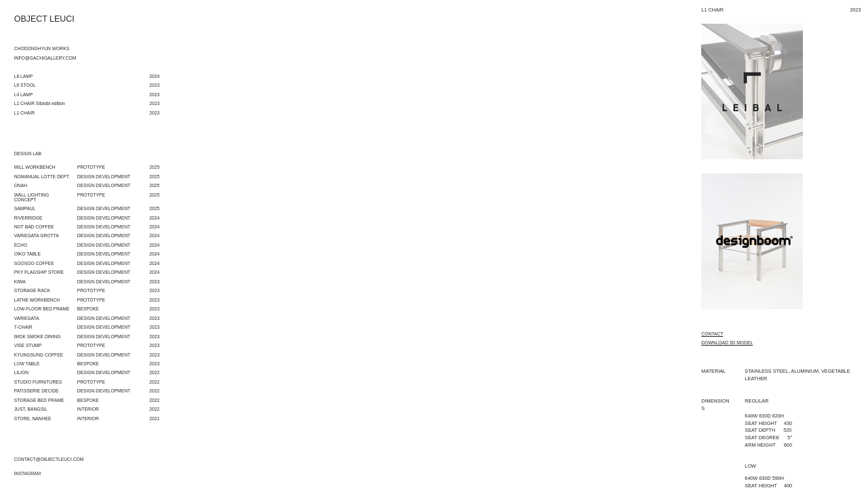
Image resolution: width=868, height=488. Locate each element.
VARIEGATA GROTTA (37, 236)
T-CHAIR (23, 327)
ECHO (21, 245)
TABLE (34, 254)
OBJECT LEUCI (44, 19)
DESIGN (86, 177)
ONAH (21, 185)
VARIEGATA (27, 318)
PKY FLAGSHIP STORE (39, 272)
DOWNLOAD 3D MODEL (727, 343)
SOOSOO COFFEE (34, 263)
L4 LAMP (24, 95)
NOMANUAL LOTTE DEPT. (42, 177)
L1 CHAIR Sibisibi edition (40, 103)
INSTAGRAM (27, 473)
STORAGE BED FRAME (39, 400)
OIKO (20, 254)
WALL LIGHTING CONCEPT (32, 197)
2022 (154, 372)
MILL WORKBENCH (35, 167)
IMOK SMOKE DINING (38, 337)
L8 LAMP (24, 76)
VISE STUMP (28, 345)
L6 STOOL (25, 85)
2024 (154, 218)
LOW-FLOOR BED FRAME (42, 309)
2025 (154, 167)
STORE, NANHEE (33, 419)
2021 (154, 419)
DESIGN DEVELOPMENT (104, 208)
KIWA (20, 282)
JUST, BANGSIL (31, 409)
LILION (21, 372)
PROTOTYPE (91, 167)
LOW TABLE (27, 364)
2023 (154, 282)
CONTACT (712, 334)
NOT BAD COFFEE (34, 227)
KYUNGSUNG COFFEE (39, 355)
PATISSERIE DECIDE (37, 391)
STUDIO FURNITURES (38, 382)
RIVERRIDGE (28, 218)
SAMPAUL (25, 208)
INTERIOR (88, 409)
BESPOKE (88, 309)
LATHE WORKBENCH (37, 300)
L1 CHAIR (24, 113)
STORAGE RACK (32, 290)
